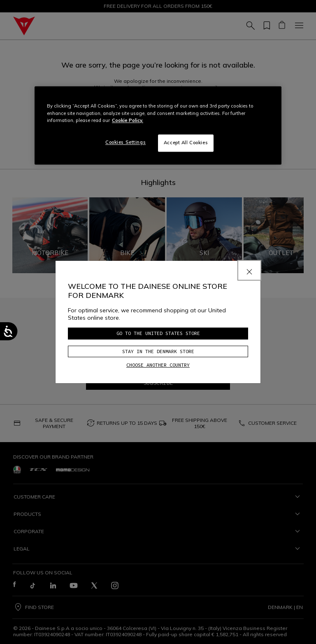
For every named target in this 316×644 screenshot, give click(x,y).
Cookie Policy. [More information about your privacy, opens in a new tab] (128, 120)
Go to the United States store (158, 333)
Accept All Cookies (186, 143)
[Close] (249, 270)
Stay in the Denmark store (158, 351)
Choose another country (158, 365)
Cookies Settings (125, 142)
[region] (158, 125)
